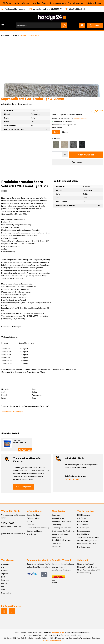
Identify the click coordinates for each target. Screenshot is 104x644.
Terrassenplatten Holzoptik (88, 537)
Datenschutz (57, 543)
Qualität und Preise (34, 531)
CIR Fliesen (82, 518)
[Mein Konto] (82, 25)
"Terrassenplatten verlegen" (13, 411)
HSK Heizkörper (84, 515)
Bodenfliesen (83, 525)
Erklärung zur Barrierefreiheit (64, 531)
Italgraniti (5, 580)
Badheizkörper (83, 528)
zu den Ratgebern (23, 487)
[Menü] (3, 25)
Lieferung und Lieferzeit (62, 528)
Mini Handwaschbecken (87, 544)
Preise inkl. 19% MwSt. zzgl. (69, 118)
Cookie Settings (33, 515)
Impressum (57, 546)
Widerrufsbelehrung (60, 534)
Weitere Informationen (52, 641)
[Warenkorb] (95, 26)
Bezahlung (56, 515)
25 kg (56, 132)
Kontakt (30, 521)
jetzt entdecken (94, 3)
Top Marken (7, 560)
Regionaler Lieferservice (62, 521)
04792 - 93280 (72, 479)
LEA (3, 586)
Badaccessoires (84, 531)
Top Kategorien (85, 511)
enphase (5, 574)
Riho (3, 590)
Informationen (34, 511)
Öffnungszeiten (33, 518)
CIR (3, 567)
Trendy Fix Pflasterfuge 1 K (20, 441)
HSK (3, 577)
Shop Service (59, 511)
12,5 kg (65, 132)
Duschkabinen (83, 534)
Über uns (30, 525)
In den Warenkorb (86, 155)
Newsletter (31, 534)
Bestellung (56, 525)
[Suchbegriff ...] (39, 25)
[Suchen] (64, 25)
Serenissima (6, 593)
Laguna (4, 583)
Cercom (4, 570)
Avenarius (5, 564)
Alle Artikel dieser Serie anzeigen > (17, 104)
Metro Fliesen (83, 521)
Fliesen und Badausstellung (38, 528)
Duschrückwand (84, 547)
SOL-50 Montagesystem (87, 541)
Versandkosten (58, 518)
